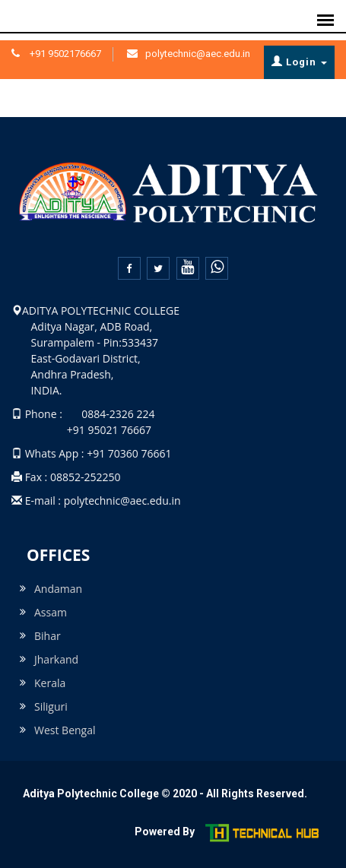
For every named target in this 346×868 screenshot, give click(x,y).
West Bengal (65, 730)
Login (299, 62)
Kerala (50, 683)
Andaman (58, 589)
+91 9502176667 (64, 54)
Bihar (48, 636)
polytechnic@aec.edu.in (198, 54)
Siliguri (51, 706)
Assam (51, 612)
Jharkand (56, 659)
